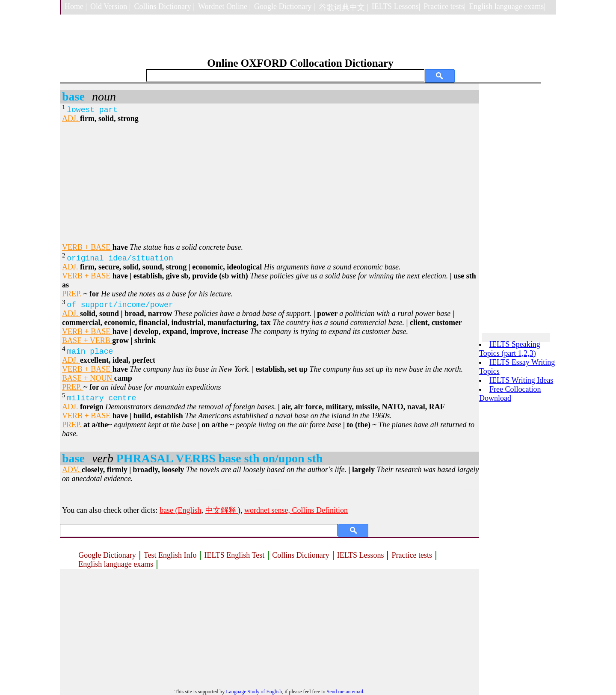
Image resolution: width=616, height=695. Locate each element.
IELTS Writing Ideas (521, 380)
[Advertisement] (269, 183)
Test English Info (170, 555)
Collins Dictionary (301, 555)
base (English (180, 510)
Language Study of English (254, 692)
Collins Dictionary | (164, 6)
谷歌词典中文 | (344, 7)
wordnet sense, (268, 510)
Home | (76, 6)
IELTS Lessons (361, 555)
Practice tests (412, 555)
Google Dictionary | (285, 6)
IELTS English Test (234, 555)
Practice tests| (444, 6)
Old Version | (110, 6)
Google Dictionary (107, 555)
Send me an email (345, 692)
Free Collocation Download (510, 394)
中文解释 (222, 510)
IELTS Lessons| (396, 6)
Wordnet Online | (224, 6)
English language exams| (507, 6)
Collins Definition (320, 510)
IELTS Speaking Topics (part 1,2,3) (510, 349)
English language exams (116, 564)
